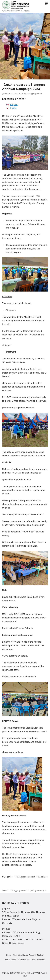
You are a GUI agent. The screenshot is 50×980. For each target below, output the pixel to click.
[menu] (46, 3)
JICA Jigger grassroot (34, 94)
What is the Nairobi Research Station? (28, 955)
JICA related (42, 877)
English (14, 105)
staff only (41, 960)
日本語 (13, 108)
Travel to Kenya (24, 960)
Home (5, 891)
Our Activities (11, 960)
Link (34, 960)
